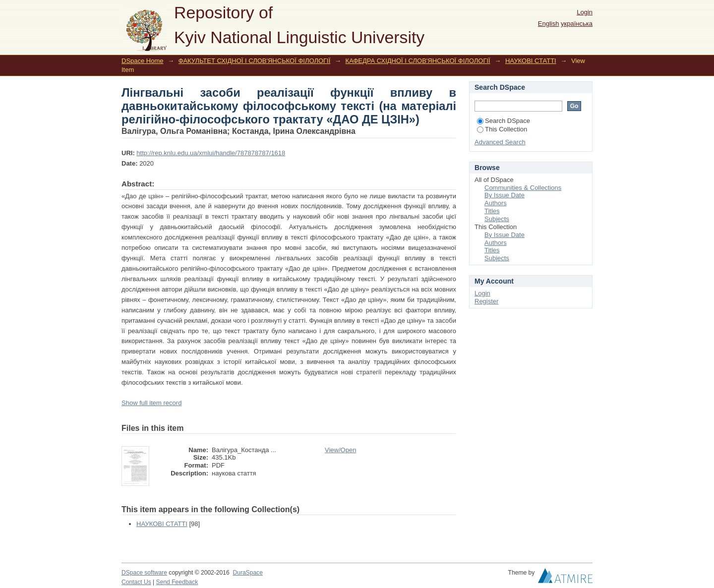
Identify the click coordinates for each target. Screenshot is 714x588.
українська (577, 24)
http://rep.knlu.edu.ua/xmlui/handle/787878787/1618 (211, 153)
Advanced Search (500, 142)
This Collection (502, 129)
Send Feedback (177, 582)
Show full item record (151, 403)
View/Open (340, 450)
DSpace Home (143, 61)
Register (486, 301)
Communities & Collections (523, 188)
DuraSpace (247, 573)
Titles (492, 211)
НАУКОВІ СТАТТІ (531, 61)
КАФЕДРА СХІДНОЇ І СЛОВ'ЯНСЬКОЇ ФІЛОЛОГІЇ (418, 61)
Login (585, 12)
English (549, 24)
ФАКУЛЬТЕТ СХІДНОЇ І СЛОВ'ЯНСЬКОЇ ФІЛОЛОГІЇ (255, 61)
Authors (496, 203)
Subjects (497, 219)
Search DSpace (504, 121)
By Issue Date (505, 195)
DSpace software (144, 573)
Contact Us (136, 582)
